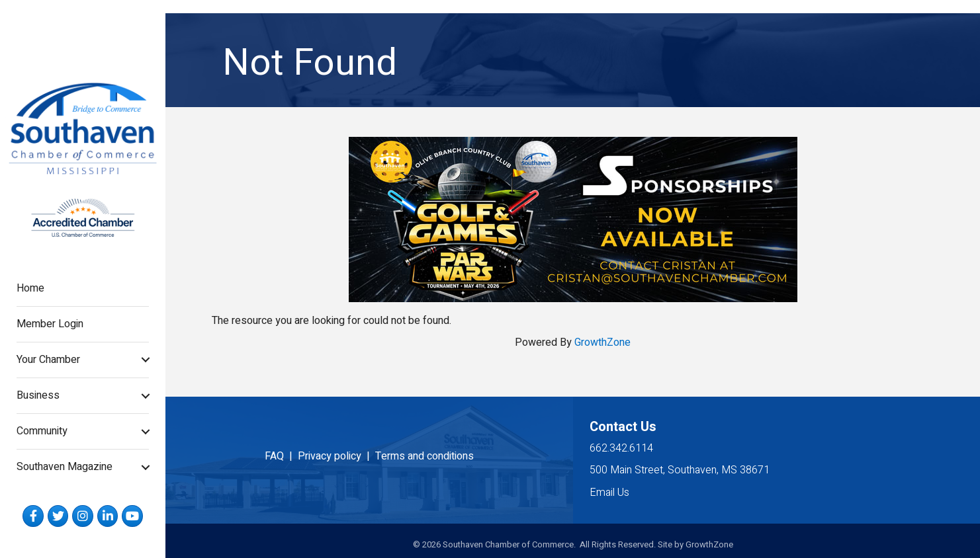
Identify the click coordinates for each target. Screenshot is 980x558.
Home (30, 288)
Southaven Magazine (65, 467)
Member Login (50, 324)
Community (42, 431)
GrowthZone (602, 342)
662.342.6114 (621, 448)
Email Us (609, 493)
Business (38, 395)
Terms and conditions (424, 456)
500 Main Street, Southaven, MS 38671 (680, 470)
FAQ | (281, 456)
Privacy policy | (336, 456)
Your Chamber (48, 360)
